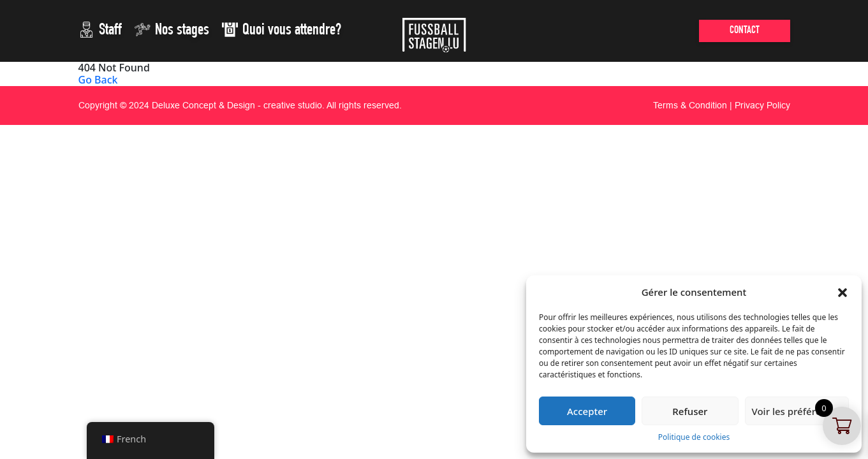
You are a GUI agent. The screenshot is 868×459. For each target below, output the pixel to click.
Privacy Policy (762, 105)
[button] (842, 292)
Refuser (690, 411)
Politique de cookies (694, 437)
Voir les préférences (797, 411)
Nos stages (172, 30)
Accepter (587, 411)
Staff (100, 30)
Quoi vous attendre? (282, 30)
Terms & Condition (690, 105)
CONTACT (745, 31)
